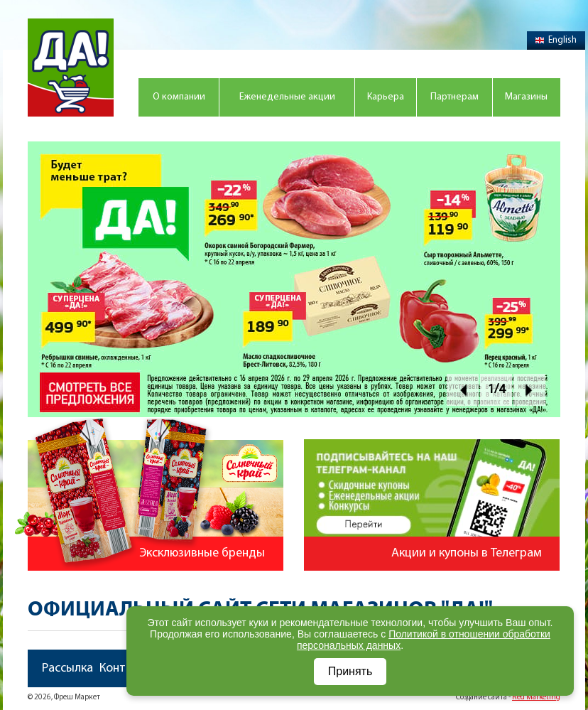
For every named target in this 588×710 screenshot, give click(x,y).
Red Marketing (536, 698)
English (556, 40)
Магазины (526, 97)
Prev (463, 390)
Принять (350, 671)
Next (529, 390)
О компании (179, 97)
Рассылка (67, 668)
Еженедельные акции (287, 97)
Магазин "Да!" (71, 68)
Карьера (386, 97)
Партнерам (454, 97)
